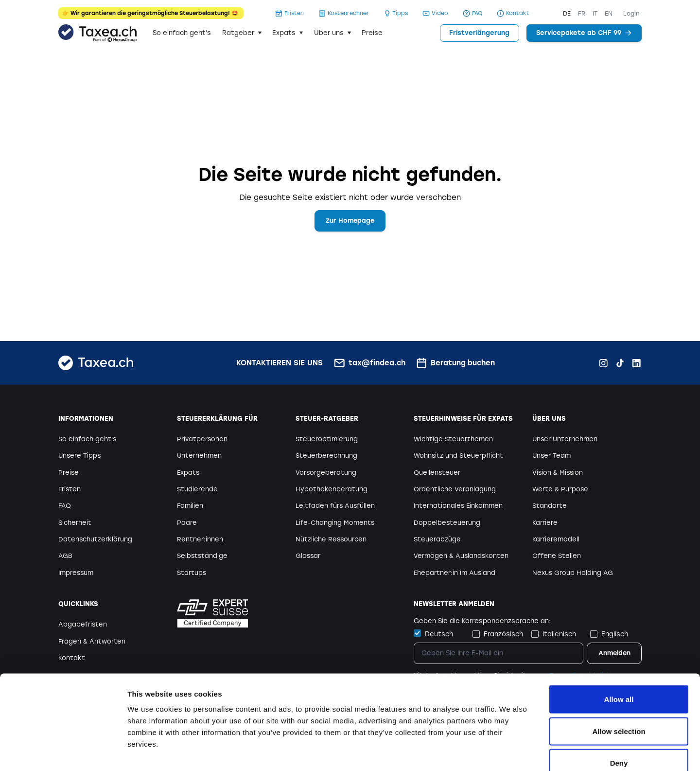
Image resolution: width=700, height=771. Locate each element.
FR (582, 13)
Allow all (619, 643)
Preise (372, 33)
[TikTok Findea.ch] (620, 363)
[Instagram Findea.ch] (604, 363)
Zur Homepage (350, 221)
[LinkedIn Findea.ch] (637, 363)
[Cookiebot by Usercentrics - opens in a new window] (63, 752)
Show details (510, 752)
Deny (619, 707)
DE (567, 13)
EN (609, 13)
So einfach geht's (182, 33)
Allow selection (619, 675)
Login (631, 13)
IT (595, 13)
